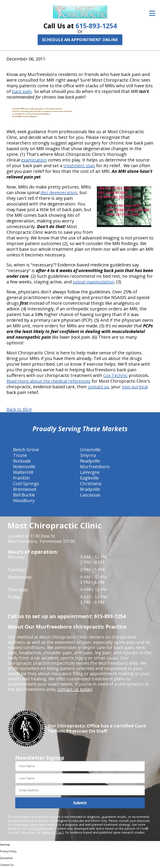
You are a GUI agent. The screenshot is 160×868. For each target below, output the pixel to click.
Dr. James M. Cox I (50, 832)
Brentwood (25, 489)
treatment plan (79, 166)
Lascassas (90, 495)
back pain (22, 91)
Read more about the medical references (48, 381)
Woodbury (24, 500)
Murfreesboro (95, 467)
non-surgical (135, 387)
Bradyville (90, 489)
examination (34, 160)
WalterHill (23, 472)
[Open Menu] (152, 13)
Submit (80, 803)
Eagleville (89, 478)
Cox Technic (115, 375)
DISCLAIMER (37, 828)
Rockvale (22, 461)
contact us (98, 387)
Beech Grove (26, 450)
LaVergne (90, 472)
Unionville (90, 450)
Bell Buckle (24, 495)
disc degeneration (59, 193)
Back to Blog (19, 409)
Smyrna (88, 455)
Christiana (91, 484)
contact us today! (75, 689)
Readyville (90, 461)
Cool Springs (26, 484)
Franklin (21, 478)
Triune (20, 455)
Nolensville (24, 467)
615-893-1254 (96, 26)
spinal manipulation (93, 282)
